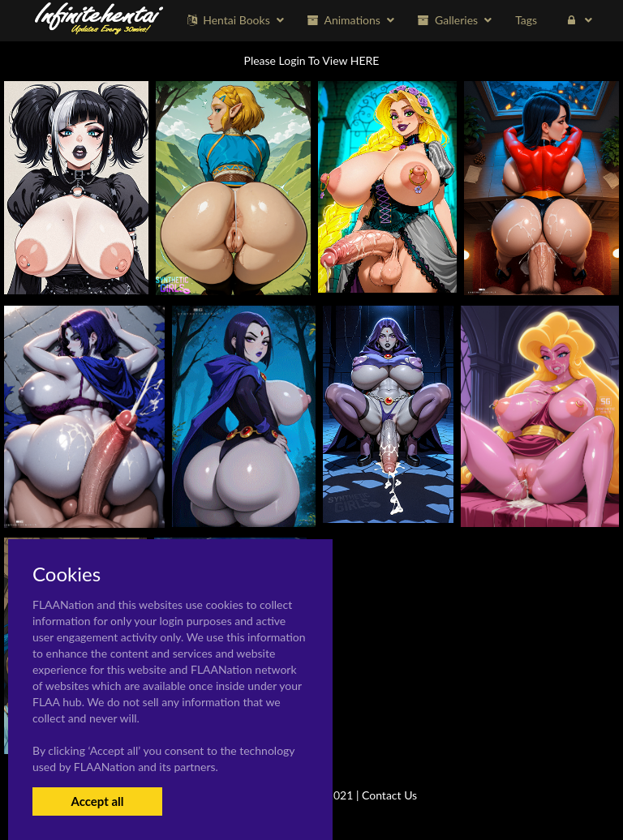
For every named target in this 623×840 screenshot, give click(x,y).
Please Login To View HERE (312, 60)
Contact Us (389, 795)
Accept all (97, 801)
